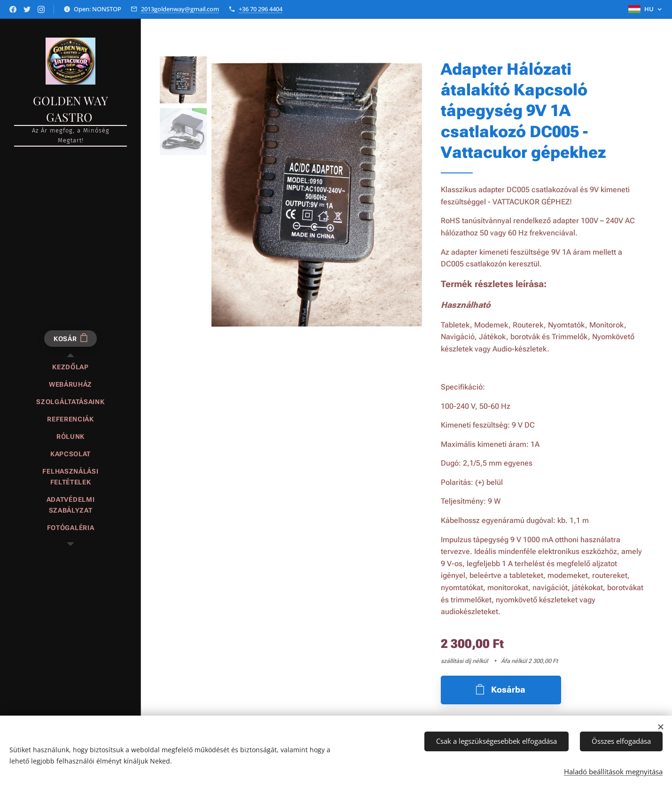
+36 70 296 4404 (261, 9)
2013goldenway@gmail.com (180, 9)
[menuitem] (70, 367)
